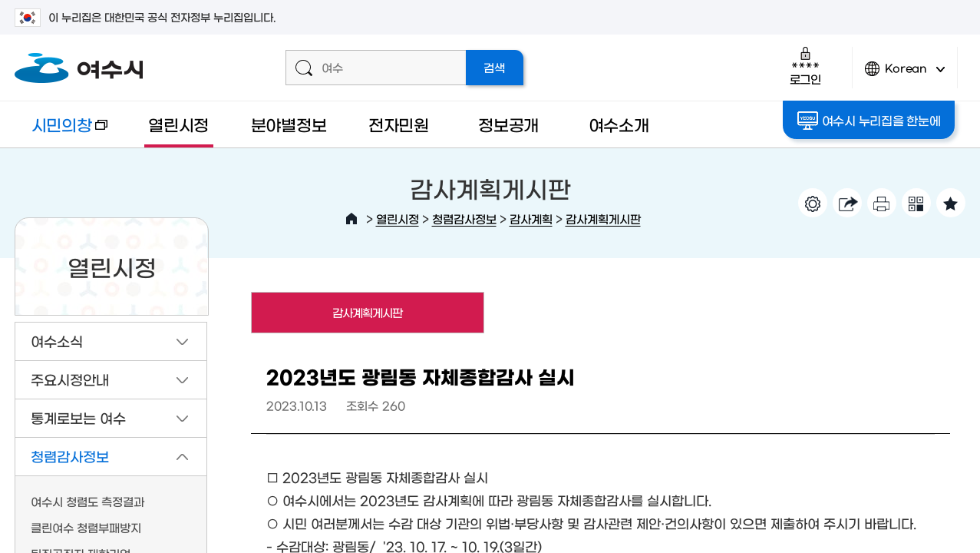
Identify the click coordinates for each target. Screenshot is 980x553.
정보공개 (508, 124)
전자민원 (399, 124)
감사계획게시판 (603, 219)
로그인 (805, 66)
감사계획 (531, 219)
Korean (905, 75)
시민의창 (61, 132)
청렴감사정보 (464, 219)
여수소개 (619, 124)
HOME (351, 219)
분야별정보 (289, 124)
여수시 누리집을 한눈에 (870, 121)
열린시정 (178, 124)
